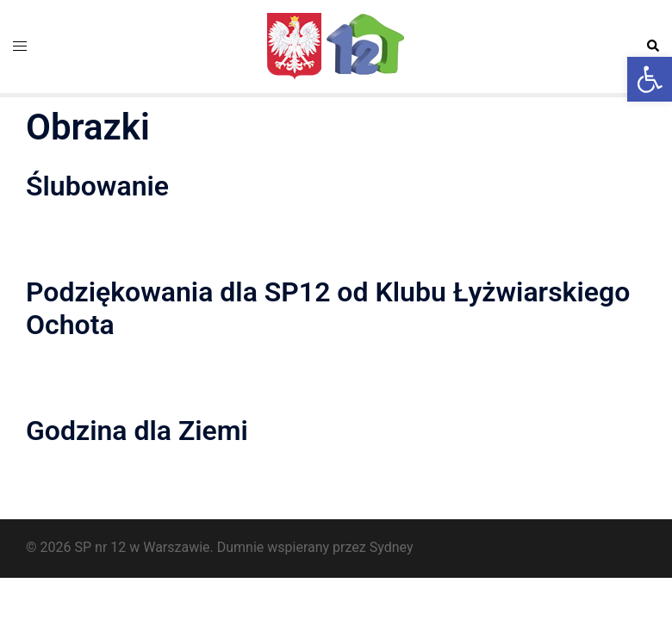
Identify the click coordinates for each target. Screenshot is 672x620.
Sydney (392, 547)
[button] (650, 79)
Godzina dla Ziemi (137, 431)
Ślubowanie (97, 186)
